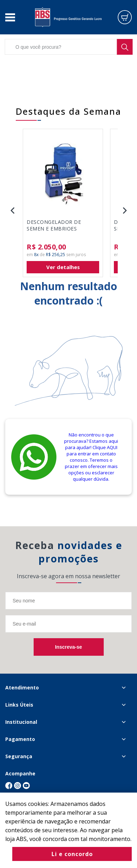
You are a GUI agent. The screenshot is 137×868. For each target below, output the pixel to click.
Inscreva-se (68, 647)
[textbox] (68, 47)
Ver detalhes (63, 267)
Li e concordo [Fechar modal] (72, 854)
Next (125, 211)
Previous (12, 211)
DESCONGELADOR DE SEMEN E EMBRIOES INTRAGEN (54, 226)
